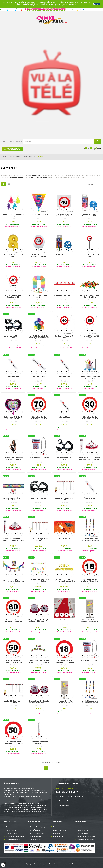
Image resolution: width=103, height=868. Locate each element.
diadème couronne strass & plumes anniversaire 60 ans (13, 540)
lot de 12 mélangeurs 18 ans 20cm (64, 499)
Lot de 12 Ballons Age (64, 255)
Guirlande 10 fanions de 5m (39, 214)
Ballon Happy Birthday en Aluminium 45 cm (13, 418)
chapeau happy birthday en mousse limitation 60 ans (39, 621)
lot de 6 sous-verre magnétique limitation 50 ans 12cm (13, 743)
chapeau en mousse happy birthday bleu (90, 377)
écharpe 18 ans (90, 498)
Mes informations (83, 827)
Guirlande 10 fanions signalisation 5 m (13, 296)
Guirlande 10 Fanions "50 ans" (90, 337)
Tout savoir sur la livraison (15, 827)
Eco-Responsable (36, 840)
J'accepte (96, 4)
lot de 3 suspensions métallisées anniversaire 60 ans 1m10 (90, 540)
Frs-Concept (73, 864)
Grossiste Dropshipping (37, 827)
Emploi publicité (58, 836)
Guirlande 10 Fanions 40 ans (64, 337)
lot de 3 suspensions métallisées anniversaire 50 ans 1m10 (90, 702)
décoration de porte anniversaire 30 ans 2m (64, 702)
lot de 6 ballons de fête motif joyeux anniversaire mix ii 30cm (39, 337)
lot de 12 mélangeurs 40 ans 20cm (13, 702)
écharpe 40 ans (39, 377)
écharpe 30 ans (64, 417)
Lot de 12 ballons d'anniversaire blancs (39, 256)
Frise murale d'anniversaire (64, 296)
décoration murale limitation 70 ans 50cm (39, 418)
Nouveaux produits (60, 830)
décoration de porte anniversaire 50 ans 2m (90, 621)
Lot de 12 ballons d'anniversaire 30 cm (90, 215)
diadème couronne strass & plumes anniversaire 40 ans (90, 459)
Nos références (35, 830)
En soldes (57, 833)
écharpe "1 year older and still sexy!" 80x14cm (13, 459)
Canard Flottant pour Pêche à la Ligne (13, 215)
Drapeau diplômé (64, 539)
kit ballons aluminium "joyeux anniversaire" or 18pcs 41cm (64, 580)
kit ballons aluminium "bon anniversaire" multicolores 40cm (39, 661)
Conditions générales (37, 833)
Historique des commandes (86, 836)
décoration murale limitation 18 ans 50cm (90, 580)
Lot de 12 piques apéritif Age (90, 256)
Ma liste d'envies (82, 833)
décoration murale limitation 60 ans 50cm (13, 621)
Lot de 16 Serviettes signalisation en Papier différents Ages (64, 215)
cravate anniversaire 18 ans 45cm (39, 743)
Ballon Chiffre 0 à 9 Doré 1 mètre (13, 256)
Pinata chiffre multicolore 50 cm (39, 296)
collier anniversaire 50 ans (90, 661)
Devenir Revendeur (36, 836)
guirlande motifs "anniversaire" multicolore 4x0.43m (13, 580)
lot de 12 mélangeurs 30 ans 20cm (39, 540)
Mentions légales (12, 830)
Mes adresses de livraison (85, 840)
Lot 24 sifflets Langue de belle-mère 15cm (90, 296)
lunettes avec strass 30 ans (64, 459)
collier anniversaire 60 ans (39, 458)
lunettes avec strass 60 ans (39, 499)
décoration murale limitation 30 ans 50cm (90, 418)
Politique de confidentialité (15, 836)
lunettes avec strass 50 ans (13, 337)
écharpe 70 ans (64, 377)
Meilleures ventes (59, 827)
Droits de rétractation (13, 840)
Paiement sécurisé (12, 833)
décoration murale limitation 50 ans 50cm (13, 661)
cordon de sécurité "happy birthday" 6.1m (13, 499)
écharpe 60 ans (13, 377)
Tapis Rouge (64, 620)
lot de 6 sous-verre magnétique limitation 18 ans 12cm (64, 661)
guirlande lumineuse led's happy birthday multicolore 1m (39, 580)
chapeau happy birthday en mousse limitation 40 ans (39, 702)
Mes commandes (83, 830)
